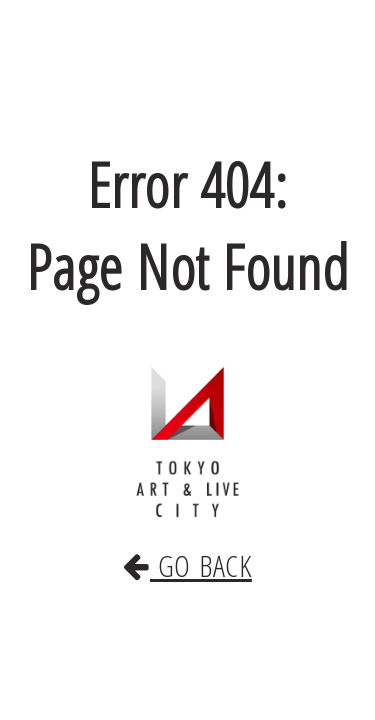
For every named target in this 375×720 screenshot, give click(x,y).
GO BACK (188, 545)
